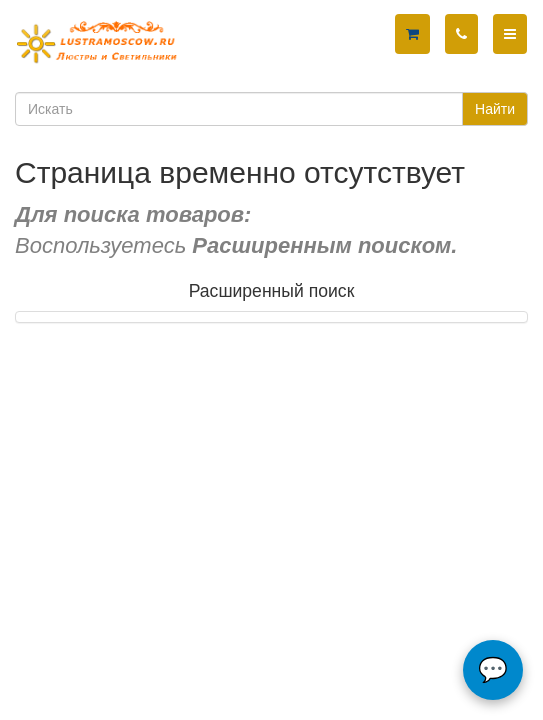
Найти (495, 109)
